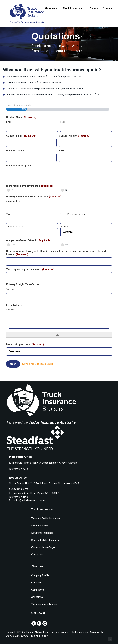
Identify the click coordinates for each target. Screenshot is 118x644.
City (8, 214)
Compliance (38, 587)
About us (51, 8)
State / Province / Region (73, 214)
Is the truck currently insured (30, 186)
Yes (13, 190)
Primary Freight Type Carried (23, 284)
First (8, 122)
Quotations (37, 551)
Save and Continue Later (40, 363)
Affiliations (37, 594)
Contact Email (21, 136)
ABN (61, 151)
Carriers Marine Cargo (43, 544)
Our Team (36, 580)
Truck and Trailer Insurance (46, 515)
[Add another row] (57, 336)
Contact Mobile (75, 136)
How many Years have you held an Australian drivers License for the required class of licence (56, 253)
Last (63, 122)
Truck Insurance (74, 8)
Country (64, 226)
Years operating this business (30, 269)
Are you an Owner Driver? (28, 240)
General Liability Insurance (45, 537)
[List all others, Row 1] (59, 325)
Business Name (15, 151)
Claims (94, 8)
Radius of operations (25, 344)
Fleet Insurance (40, 523)
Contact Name (21, 117)
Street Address (14, 201)
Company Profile (40, 572)
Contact (107, 8)
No (67, 190)
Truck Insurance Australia (45, 601)
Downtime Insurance (42, 530)
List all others (14, 305)
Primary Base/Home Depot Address (34, 197)
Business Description (19, 166)
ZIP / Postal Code (15, 227)
